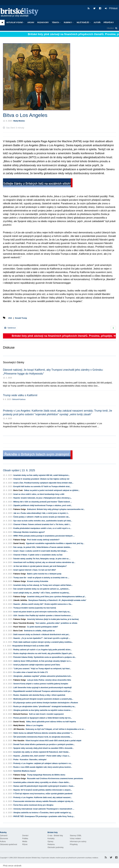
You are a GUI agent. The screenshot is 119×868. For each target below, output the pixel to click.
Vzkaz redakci (75, 839)
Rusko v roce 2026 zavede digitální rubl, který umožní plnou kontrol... (43, 767)
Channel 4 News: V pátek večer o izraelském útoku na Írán (38, 555)
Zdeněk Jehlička (20, 600)
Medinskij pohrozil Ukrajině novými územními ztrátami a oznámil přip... (43, 699)
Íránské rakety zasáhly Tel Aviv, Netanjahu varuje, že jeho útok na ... (42, 559)
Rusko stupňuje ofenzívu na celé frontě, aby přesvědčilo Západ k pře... (43, 653)
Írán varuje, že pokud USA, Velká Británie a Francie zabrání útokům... (42, 547)
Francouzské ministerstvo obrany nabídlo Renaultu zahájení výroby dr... (44, 801)
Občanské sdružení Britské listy (29, 858)
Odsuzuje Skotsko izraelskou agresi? (29, 532)
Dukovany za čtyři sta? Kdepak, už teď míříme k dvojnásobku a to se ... (56, 729)
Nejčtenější (84, 23)
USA (10, 318)
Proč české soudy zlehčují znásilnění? (43, 540)
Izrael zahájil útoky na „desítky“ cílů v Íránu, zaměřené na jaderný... (42, 593)
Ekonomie (4, 839)
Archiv (31, 23)
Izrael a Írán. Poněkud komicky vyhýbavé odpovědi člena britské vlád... (43, 483)
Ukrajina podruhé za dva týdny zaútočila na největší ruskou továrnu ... (43, 710)
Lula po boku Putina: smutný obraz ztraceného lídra (49, 680)
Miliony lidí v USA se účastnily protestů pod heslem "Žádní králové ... (43, 502)
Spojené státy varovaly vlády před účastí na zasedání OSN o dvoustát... (44, 748)
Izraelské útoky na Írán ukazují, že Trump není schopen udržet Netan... (43, 585)
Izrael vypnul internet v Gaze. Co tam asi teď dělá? (35, 570)
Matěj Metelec (19, 121)
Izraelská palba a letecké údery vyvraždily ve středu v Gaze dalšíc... (42, 782)
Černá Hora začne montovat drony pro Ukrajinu (33, 805)
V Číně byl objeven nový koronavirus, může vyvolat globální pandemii (43, 794)
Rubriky (69, 23)
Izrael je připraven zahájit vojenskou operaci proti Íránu (37, 665)
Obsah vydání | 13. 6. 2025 (19, 470)
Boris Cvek (18, 490)
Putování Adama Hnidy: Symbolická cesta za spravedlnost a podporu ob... (45, 657)
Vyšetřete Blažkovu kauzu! (25, 771)
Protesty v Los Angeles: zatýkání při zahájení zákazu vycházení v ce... (43, 763)
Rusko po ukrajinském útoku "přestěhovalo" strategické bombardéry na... (45, 707)
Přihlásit (111, 8)
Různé (25, 844)
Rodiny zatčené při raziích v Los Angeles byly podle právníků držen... (43, 650)
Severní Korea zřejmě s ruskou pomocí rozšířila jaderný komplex (41, 684)
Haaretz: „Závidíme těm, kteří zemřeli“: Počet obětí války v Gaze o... (42, 756)
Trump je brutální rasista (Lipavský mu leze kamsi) (35, 608)
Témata (56, 23)
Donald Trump (21, 318)
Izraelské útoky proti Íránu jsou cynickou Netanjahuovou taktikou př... (57, 597)
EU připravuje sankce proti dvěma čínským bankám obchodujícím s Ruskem (46, 703)
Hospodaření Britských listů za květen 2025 (31, 646)
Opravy (50, 841)
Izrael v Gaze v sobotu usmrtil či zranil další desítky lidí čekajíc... (41, 551)
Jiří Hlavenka (19, 729)
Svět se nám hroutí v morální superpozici (46, 714)
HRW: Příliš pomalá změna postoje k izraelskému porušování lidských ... (44, 536)
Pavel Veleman (20, 627)
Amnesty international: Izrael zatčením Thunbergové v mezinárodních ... (44, 809)
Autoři (97, 23)
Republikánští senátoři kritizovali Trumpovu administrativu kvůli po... (43, 691)
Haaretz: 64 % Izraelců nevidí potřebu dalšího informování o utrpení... (43, 790)
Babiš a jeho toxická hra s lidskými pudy (44, 574)
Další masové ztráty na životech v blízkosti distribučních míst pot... (42, 635)
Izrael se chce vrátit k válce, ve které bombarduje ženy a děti (39, 494)
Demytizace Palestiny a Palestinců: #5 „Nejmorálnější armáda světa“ (57, 600)
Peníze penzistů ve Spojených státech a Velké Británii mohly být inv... (43, 718)
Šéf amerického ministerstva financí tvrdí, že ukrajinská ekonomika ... (43, 737)
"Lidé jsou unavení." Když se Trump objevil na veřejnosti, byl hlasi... (42, 669)
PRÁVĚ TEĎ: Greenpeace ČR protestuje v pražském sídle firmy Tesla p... (44, 816)
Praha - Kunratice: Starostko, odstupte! (30, 760)
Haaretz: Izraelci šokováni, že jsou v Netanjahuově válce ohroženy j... (43, 498)
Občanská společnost (9, 844)
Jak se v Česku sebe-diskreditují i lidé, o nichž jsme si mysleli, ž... (41, 513)
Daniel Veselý (19, 543)
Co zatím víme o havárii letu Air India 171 (31, 672)
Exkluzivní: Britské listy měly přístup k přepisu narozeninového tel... (56, 509)
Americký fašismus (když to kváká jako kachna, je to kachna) (53, 619)
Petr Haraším (19, 741)
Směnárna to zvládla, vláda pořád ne (39, 631)
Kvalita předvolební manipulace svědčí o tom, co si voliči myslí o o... (42, 528)
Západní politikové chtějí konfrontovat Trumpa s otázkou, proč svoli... (43, 505)
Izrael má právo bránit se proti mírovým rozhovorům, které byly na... (42, 612)
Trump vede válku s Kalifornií (20, 395)
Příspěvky (109, 23)
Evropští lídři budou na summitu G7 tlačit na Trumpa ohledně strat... (42, 487)
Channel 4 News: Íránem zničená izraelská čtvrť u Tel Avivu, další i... (42, 524)
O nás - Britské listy (55, 836)
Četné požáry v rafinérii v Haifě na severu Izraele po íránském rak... (42, 517)
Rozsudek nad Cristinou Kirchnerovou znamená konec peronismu (55, 779)
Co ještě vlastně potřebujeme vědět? (43, 627)
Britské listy (21, 13)
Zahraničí (4, 836)
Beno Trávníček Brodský (24, 623)
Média (25, 841)
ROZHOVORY (43, 23)
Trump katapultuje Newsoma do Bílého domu (46, 775)
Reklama (51, 844)
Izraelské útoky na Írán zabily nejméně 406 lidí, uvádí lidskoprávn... (42, 475)
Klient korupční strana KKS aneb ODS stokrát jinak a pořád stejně (53, 741)
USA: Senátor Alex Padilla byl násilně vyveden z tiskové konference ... (43, 616)
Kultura (3, 841)
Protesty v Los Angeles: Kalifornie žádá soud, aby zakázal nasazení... (43, 797)
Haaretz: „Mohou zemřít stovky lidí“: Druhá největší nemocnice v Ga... (43, 604)
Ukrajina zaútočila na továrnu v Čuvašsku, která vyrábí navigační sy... (43, 813)
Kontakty (51, 839)
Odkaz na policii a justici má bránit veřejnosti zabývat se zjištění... (52, 490)
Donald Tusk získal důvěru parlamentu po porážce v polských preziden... (44, 744)
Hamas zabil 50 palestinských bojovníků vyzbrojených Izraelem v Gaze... (44, 786)
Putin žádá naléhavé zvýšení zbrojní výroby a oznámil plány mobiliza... (43, 642)
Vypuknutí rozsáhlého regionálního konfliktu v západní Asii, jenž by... (55, 543)
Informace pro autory (78, 841)
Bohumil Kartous (19, 399)
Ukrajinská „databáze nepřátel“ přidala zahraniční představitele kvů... (43, 676)
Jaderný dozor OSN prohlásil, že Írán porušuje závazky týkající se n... (43, 661)
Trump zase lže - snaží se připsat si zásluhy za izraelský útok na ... (41, 578)
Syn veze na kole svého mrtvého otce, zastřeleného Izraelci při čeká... (43, 521)
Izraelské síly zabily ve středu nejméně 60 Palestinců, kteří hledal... (42, 752)
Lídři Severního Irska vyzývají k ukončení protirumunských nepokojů (42, 688)
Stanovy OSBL (76, 836)
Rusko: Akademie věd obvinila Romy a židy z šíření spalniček (39, 695)
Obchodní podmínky (55, 847)
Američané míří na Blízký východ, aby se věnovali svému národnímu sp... (44, 562)
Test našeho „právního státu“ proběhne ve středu (56, 623)
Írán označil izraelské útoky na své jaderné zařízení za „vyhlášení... (42, 589)
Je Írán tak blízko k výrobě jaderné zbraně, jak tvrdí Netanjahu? (40, 566)
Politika (25, 839)
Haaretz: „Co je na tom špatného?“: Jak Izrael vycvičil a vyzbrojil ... (42, 638)
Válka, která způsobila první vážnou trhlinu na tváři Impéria (51, 722)
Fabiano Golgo (20, 509)
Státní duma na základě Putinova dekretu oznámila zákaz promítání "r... (43, 733)
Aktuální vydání (15, 23)
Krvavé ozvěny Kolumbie (38, 581)
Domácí (25, 836)
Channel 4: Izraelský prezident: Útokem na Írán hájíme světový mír (41, 479)
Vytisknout (10, 328)
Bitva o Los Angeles (35, 725)
